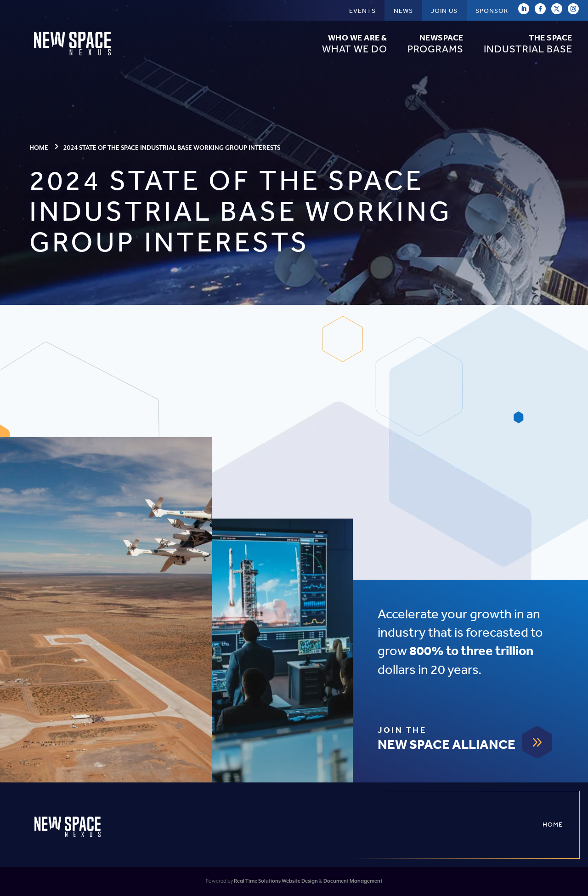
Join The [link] (402, 730)
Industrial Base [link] (528, 44)
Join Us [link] (444, 11)
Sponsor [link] (492, 11)
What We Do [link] (355, 44)
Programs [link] (435, 44)
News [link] (403, 11)
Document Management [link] (353, 881)
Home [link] (553, 825)
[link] (73, 57)
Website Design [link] (300, 881)
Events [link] (362, 11)
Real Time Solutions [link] (257, 881)
